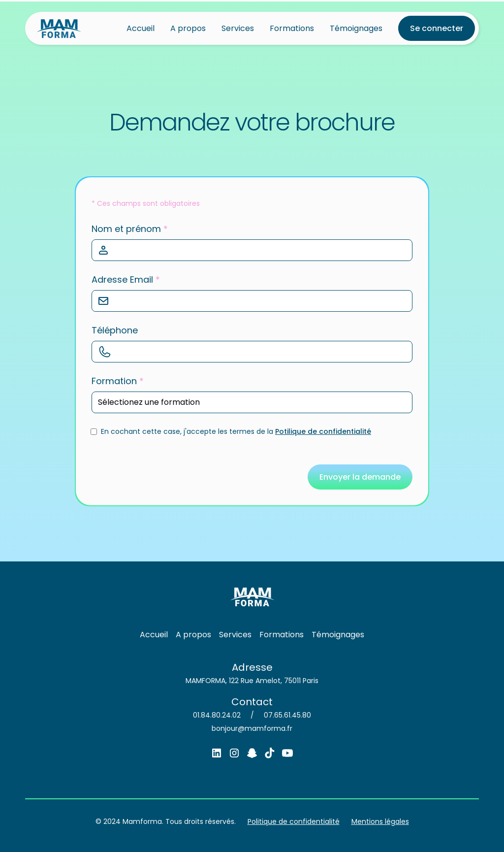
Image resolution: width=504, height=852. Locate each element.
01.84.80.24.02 (217, 715)
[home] (59, 28)
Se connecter (437, 28)
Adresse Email (126, 279)
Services (238, 28)
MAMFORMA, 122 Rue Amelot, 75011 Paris (252, 681)
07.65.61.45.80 (287, 715)
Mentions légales (380, 821)
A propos (188, 28)
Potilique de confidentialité (323, 431)
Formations (292, 28)
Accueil (141, 28)
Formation (118, 381)
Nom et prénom (130, 229)
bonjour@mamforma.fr (252, 728)
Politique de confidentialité (294, 821)
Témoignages (356, 28)
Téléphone (115, 330)
